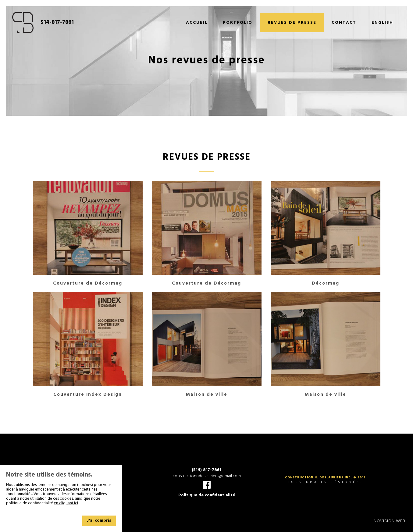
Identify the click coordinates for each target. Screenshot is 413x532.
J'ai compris (99, 521)
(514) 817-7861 (206, 470)
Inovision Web (389, 521)
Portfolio (238, 23)
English (382, 23)
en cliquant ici (66, 503)
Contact (344, 23)
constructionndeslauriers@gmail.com (207, 476)
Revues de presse (292, 23)
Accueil (197, 23)
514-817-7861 (57, 23)
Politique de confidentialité (207, 495)
